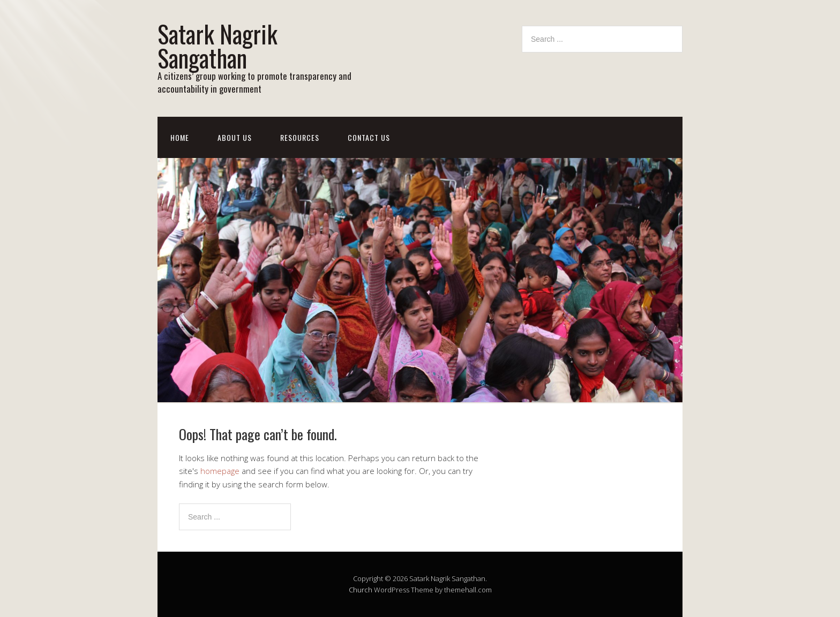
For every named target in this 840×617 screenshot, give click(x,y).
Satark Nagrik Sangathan (217, 46)
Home (180, 137)
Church (361, 590)
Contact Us (369, 137)
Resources (300, 137)
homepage (220, 471)
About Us (235, 137)
